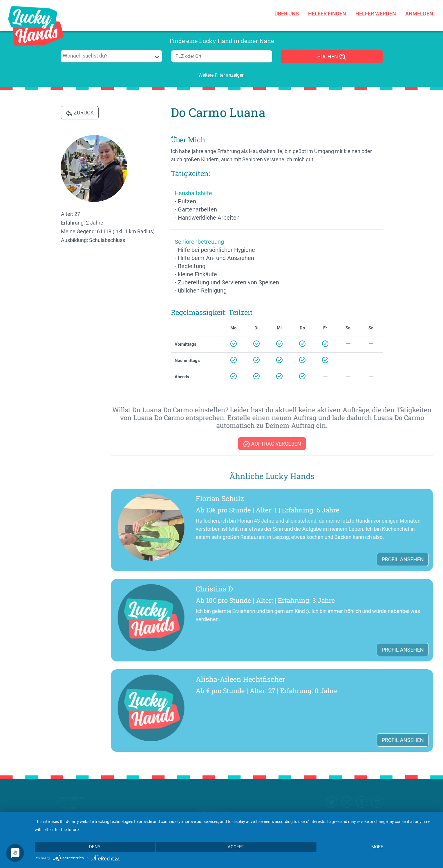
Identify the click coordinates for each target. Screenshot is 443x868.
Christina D (336, 589)
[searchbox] (111, 56)
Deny (95, 847)
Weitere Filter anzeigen (221, 75)
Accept (236, 847)
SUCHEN (332, 57)
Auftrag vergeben (394, 444)
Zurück (80, 113)
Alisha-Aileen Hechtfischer (362, 679)
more (377, 847)
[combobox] (111, 56)
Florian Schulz (341, 498)
